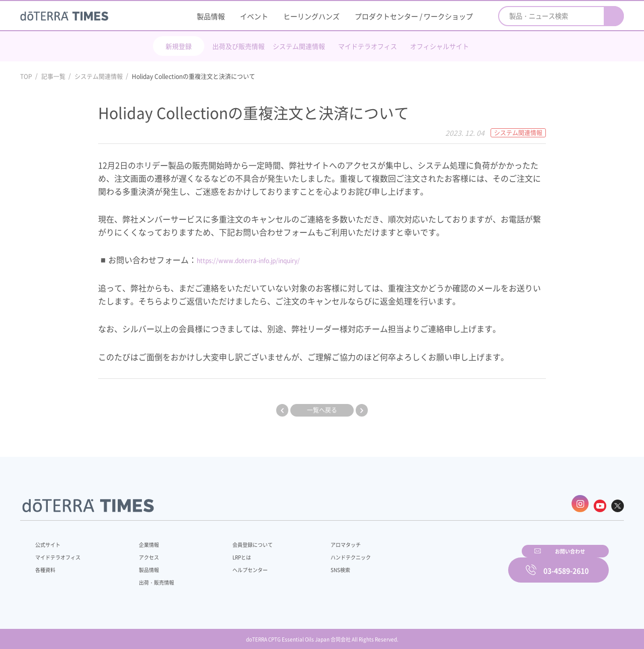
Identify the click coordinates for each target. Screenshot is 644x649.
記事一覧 (53, 76)
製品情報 (211, 16)
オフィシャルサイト (439, 46)
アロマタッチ (320, 539)
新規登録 (179, 46)
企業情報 (142, 539)
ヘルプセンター (234, 564)
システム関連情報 (299, 46)
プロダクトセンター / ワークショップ (414, 16)
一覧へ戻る (322, 410)
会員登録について (237, 539)
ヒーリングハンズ (311, 16)
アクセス (142, 552)
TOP (26, 76)
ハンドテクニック (327, 552)
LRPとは (225, 552)
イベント (254, 16)
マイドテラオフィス (368, 46)
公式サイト (50, 539)
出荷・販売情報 (151, 577)
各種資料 (47, 564)
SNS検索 (314, 564)
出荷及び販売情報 (238, 46)
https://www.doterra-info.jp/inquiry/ (265, 260)
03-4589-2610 (566, 563)
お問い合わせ (450, 563)
